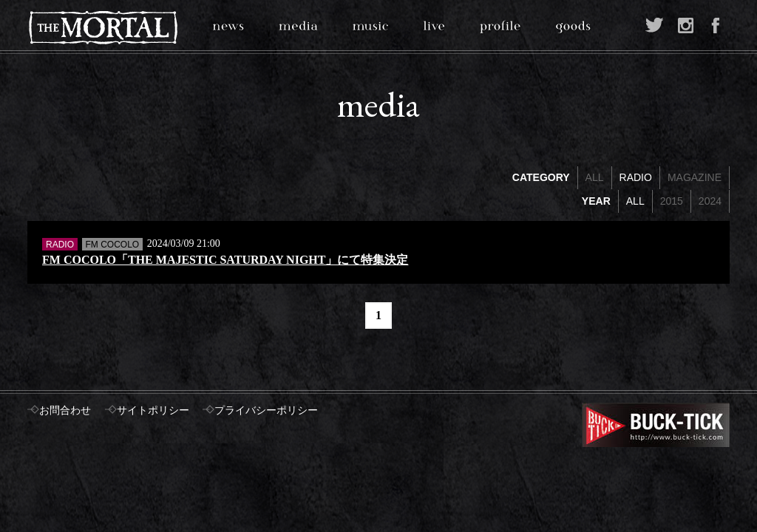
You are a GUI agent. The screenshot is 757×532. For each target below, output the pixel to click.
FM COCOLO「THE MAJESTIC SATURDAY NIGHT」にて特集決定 (225, 260)
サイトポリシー (153, 410)
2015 (672, 201)
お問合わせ (65, 410)
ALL (595, 177)
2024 (710, 201)
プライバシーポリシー (266, 410)
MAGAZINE (695, 177)
